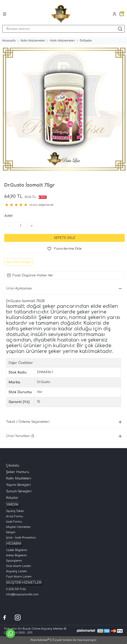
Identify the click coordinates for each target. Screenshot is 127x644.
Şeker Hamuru (18, 472)
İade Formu (14, 522)
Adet (9, 216)
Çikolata (13, 466)
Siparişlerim (14, 561)
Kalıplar (12, 498)
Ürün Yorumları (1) (64, 436)
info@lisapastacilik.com (22, 594)
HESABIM (14, 544)
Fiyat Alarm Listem (19, 577)
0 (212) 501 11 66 (16, 589)
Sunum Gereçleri (19, 491)
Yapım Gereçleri (18, 485)
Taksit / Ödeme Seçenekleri (64, 422)
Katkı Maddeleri (19, 478)
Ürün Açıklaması (64, 288)
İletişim (11, 532)
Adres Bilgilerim (16, 555)
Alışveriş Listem (17, 571)
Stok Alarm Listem (19, 566)
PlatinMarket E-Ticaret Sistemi (51, 640)
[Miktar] (21, 226)
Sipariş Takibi (15, 511)
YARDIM (13, 505)
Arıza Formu (15, 516)
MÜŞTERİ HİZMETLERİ (24, 583)
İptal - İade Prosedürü (21, 538)
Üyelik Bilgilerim (17, 550)
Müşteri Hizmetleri (18, 527)
